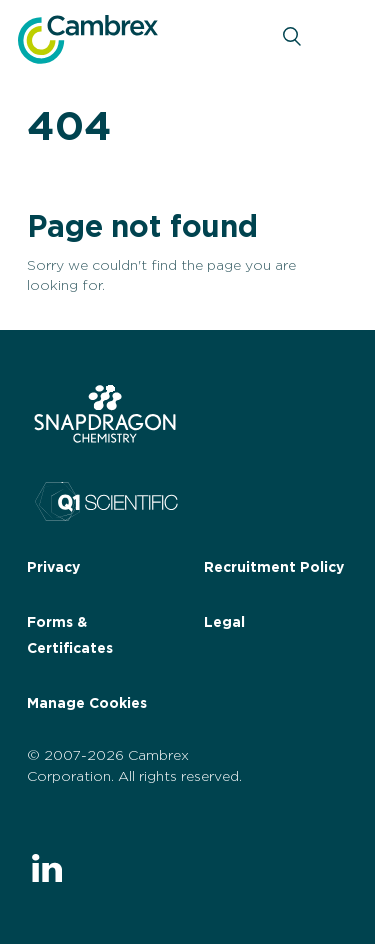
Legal (224, 623)
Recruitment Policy (274, 568)
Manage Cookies (87, 704)
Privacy (53, 568)
